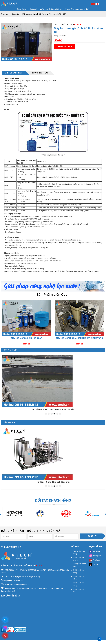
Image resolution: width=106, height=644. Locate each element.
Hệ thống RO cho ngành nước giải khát (53, 482)
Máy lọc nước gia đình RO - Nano (34, 14)
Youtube (94, 560)
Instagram (95, 556)
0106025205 (31, 570)
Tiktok (93, 564)
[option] (26, 323)
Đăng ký (92, 536)
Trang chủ (5, 14)
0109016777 (14, 570)
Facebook (95, 551)
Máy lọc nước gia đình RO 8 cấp (27, 338)
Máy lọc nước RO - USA (58, 14)
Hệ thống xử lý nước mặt (53, 409)
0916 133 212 (18, 581)
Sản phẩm (16, 14)
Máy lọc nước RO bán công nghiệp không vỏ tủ (79, 338)
